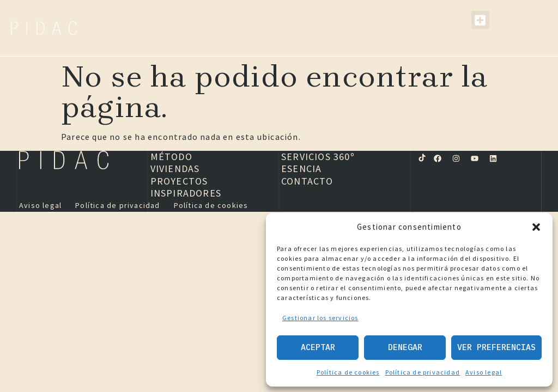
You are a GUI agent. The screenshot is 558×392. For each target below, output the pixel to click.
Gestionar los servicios (320, 318)
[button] (536, 227)
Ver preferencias (496, 347)
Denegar (405, 347)
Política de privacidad (423, 372)
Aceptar (318, 347)
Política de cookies (348, 372)
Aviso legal (484, 372)
